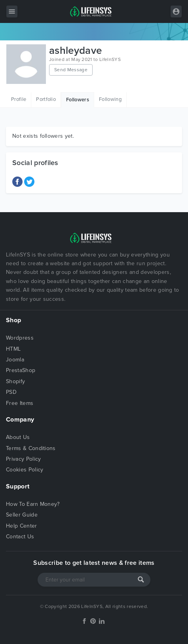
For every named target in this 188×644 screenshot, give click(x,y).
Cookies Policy (25, 470)
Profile (19, 99)
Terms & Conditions (31, 448)
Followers (78, 100)
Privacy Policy (23, 459)
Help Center (22, 526)
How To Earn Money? (33, 504)
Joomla (15, 360)
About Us (18, 437)
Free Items (20, 403)
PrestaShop (21, 370)
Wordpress (20, 338)
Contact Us (20, 537)
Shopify (15, 381)
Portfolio (46, 99)
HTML (13, 349)
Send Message (71, 70)
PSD (11, 392)
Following (110, 99)
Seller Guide (22, 515)
